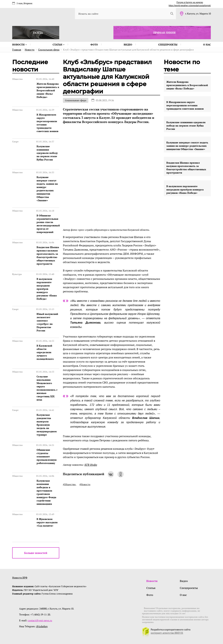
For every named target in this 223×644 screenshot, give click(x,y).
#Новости (85, 484)
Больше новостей (36, 553)
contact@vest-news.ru (40, 620)
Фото (94, 45)
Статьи (59, 45)
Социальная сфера (76, 100)
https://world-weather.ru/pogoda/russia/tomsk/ (190, 6)
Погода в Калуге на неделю (190, 2)
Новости (20, 45)
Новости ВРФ (20, 578)
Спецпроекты (168, 45)
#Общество (69, 484)
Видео (128, 45)
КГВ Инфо (91, 465)
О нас (207, 45)
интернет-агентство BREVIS (167, 633)
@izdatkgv (42, 626)
